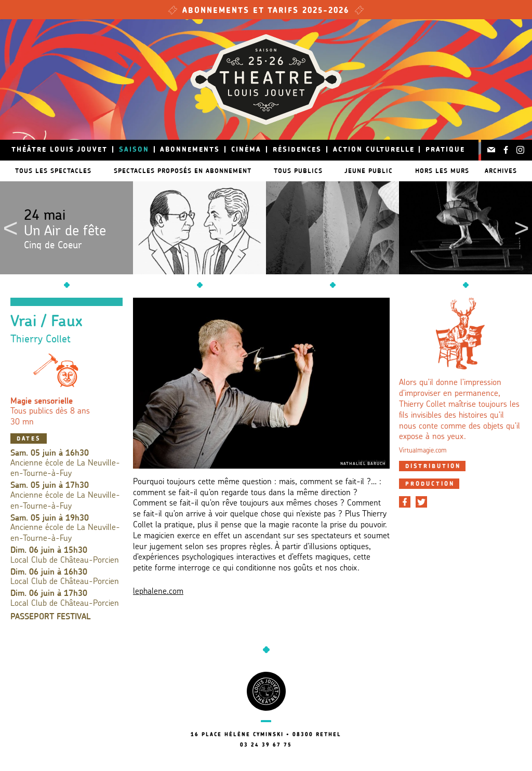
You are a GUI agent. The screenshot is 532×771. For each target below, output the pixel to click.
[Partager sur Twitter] (421, 502)
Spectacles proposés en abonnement (183, 171)
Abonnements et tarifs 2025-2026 (266, 11)
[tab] (432, 466)
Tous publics (300, 171)
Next (522, 228)
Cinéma (246, 150)
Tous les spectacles (51, 171)
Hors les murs (448, 171)
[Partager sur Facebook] (405, 502)
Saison (134, 150)
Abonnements (190, 150)
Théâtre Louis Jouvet (59, 150)
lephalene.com (158, 592)
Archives (503, 171)
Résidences (297, 150)
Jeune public (373, 171)
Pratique (445, 150)
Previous (10, 228)
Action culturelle (374, 150)
